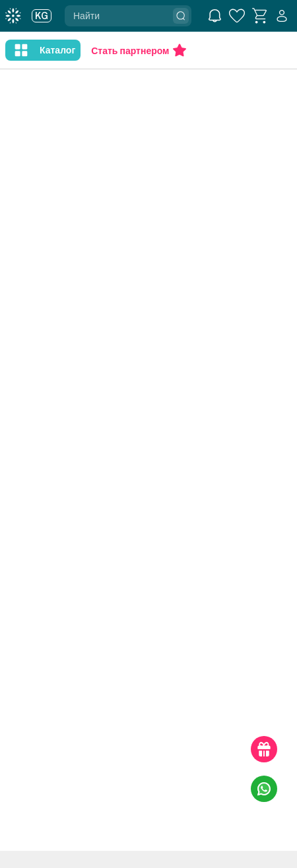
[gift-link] (264, 749)
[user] (282, 16)
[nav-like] (21, 50)
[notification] (214, 16)
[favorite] (237, 16)
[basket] (259, 16)
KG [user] (42, 16)
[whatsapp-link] (264, 789)
